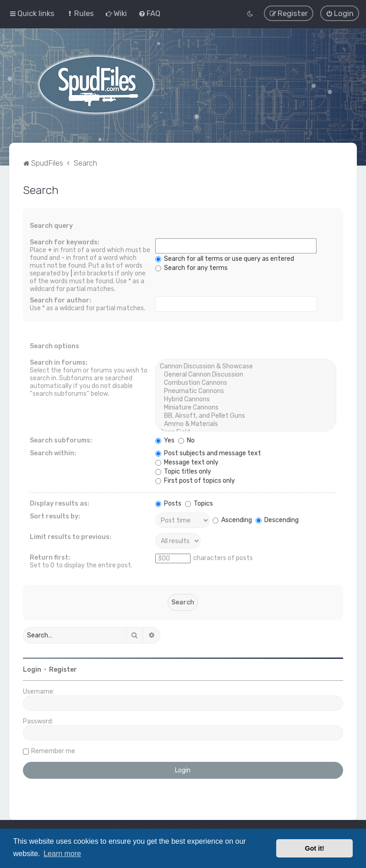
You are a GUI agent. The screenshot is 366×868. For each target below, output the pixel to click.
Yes (165, 440)
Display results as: (60, 503)
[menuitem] (80, 13)
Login (32, 669)
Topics (199, 503)
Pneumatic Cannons (246, 391)
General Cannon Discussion (246, 374)
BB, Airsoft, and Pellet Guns (246, 415)
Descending (277, 520)
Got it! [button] (315, 848)
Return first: (50, 557)
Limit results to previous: (71, 536)
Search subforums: (61, 440)
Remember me (53, 751)
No (186, 440)
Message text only (187, 462)
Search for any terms (191, 267)
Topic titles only (183, 471)
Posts (168, 503)
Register (63, 669)
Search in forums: (59, 362)
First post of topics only (195, 480)
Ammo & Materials (246, 424)
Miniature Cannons (246, 407)
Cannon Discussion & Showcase (246, 366)
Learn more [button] (62, 854)
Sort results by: (55, 516)
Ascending (232, 520)
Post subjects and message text (208, 453)
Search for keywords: (65, 242)
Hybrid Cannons (246, 399)
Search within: (53, 453)
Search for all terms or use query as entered (225, 258)
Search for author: (60, 300)
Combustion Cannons (246, 383)
